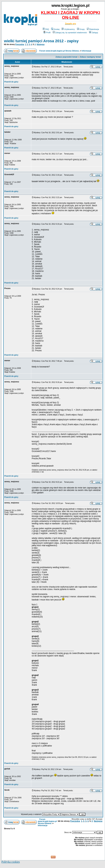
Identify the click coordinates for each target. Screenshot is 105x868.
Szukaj (55, 29)
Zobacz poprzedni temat (67, 57)
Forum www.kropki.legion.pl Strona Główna (59, 51)
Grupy (81, 29)
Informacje (86, 51)
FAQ (46, 29)
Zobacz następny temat (90, 57)
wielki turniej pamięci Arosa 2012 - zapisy (41, 41)
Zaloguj (93, 33)
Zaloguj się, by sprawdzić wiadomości (70, 33)
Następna (40, 44)
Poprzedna (20, 44)
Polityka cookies (11, 862)
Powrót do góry (11, 82)
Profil (47, 33)
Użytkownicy (68, 29)
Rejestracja (93, 29)
